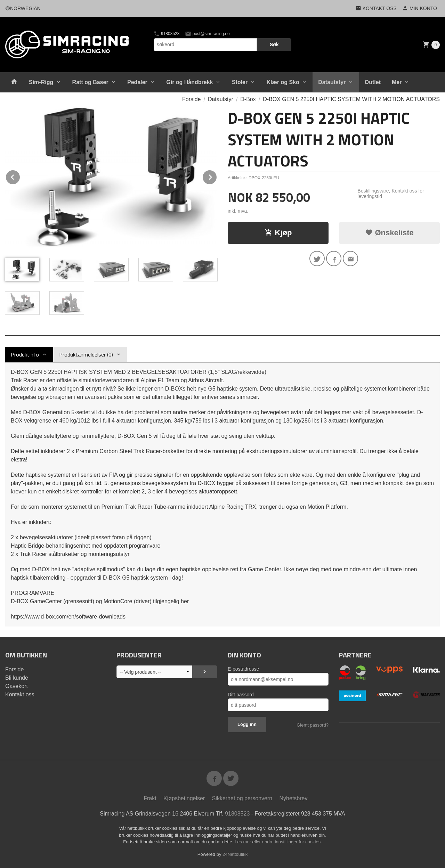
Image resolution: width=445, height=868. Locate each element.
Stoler (240, 82)
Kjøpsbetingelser (184, 798)
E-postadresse (243, 669)
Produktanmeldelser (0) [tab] (86, 354)
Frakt (150, 798)
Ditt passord (241, 695)
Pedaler (137, 82)
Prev (20, 176)
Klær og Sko (283, 82)
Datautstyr (332, 82)
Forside (191, 99)
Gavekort (17, 686)
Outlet (373, 82)
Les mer (244, 842)
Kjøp (278, 233)
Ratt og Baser (90, 82)
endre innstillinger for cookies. (292, 842)
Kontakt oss (20, 694)
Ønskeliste (389, 233)
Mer (397, 82)
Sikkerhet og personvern (242, 798)
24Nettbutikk (235, 854)
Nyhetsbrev (294, 798)
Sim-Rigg (41, 82)
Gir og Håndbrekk (189, 82)
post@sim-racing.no (207, 34)
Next (217, 176)
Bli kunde (17, 678)
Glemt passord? (313, 725)
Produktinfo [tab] (25, 354)
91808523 (167, 34)
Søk (274, 44)
